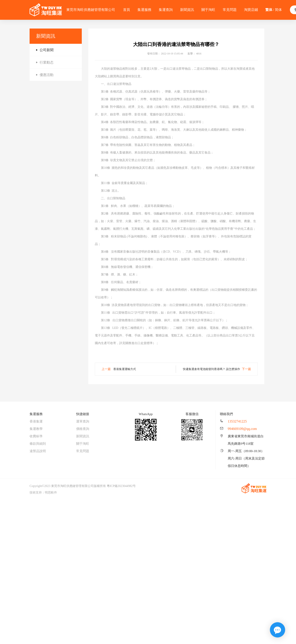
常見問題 (230, 10)
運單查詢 (83, 421)
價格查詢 (83, 429)
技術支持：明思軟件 (43, 493)
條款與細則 (38, 444)
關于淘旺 (208, 10)
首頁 (127, 10)
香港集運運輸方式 (125, 369)
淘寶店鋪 (251, 10)
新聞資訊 (187, 10)
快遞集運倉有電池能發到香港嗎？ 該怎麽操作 (212, 369)
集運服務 (144, 10)
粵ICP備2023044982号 (121, 486)
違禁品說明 (38, 451)
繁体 (269, 10)
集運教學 (36, 429)
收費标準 (36, 436)
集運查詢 (166, 10)
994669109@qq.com (242, 429)
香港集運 (36, 421)
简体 (278, 10)
